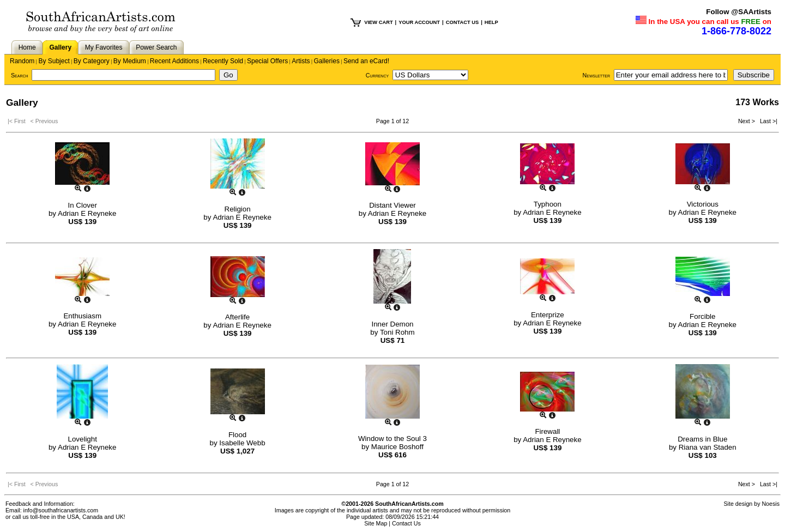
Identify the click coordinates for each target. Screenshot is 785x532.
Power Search (156, 47)
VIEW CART (378, 22)
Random (22, 61)
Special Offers (267, 61)
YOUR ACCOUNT (419, 22)
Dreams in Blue (702, 439)
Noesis (771, 504)
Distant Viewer (392, 205)
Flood (237, 435)
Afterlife (237, 317)
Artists (301, 61)
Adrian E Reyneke (87, 213)
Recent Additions (174, 61)
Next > (747, 121)
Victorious (703, 204)
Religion (238, 209)
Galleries (327, 61)
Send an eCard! (366, 61)
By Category (92, 61)
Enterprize (548, 315)
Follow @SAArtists (739, 12)
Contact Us (406, 523)
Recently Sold (223, 61)
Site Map (376, 523)
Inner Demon (392, 324)
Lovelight (83, 439)
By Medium (130, 61)
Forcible (702, 316)
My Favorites (104, 47)
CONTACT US (462, 22)
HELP (491, 22)
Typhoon (548, 204)
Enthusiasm (82, 316)
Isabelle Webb (242, 443)
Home (27, 47)
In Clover (83, 205)
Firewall (547, 431)
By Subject (54, 61)
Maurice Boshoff (397, 447)
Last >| (767, 121)
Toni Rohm (397, 332)
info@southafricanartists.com (61, 510)
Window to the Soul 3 (392, 439)
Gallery (60, 47)
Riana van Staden (708, 447)
